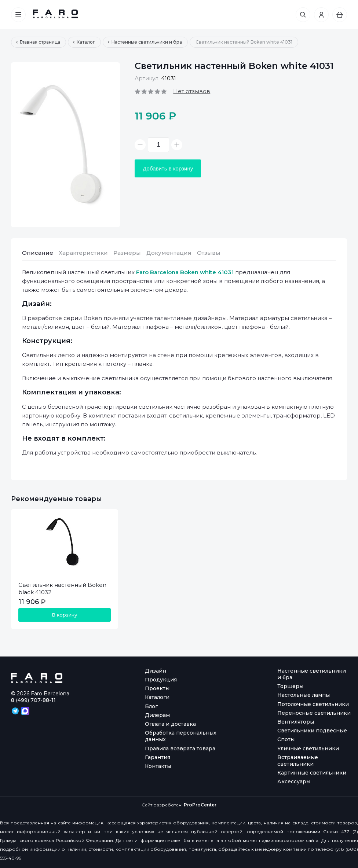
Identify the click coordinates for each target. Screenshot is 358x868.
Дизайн (156, 671)
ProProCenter (200, 805)
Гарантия (158, 757)
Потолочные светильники (313, 704)
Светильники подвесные (312, 731)
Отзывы (209, 253)
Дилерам (157, 715)
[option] (65, 145)
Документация (169, 253)
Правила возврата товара (180, 749)
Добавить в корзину (168, 168)
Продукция (161, 680)
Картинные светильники (312, 773)
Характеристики (83, 253)
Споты (286, 739)
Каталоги (157, 697)
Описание (38, 253)
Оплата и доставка (170, 724)
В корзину (64, 615)
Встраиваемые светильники (298, 761)
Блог (151, 706)
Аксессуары (294, 781)
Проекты (157, 688)
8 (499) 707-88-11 (33, 700)
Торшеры (290, 686)
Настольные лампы (304, 695)
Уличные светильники (308, 749)
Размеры (127, 253)
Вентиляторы (296, 722)
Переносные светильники (314, 713)
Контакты (158, 766)
